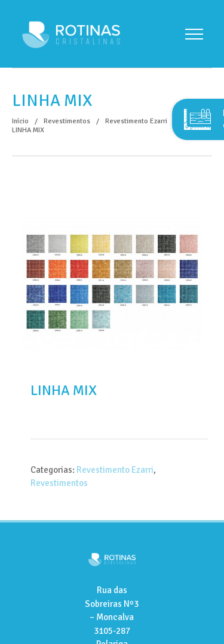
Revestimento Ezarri (115, 470)
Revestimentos (59, 483)
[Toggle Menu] (194, 34)
